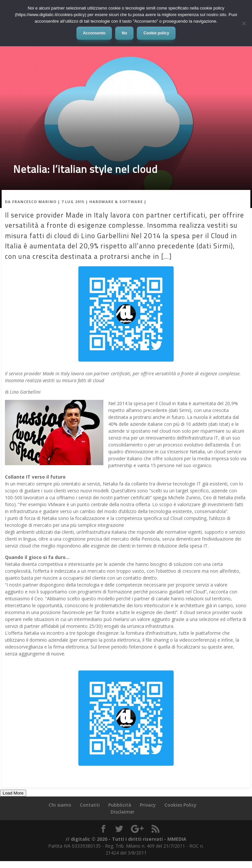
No (124, 33)
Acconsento (94, 33)
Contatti (90, 805)
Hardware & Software (116, 202)
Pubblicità (120, 805)
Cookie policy (156, 33)
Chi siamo (60, 805)
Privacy (148, 805)
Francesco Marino (34, 202)
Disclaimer (123, 812)
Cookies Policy (180, 805)
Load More (13, 793)
